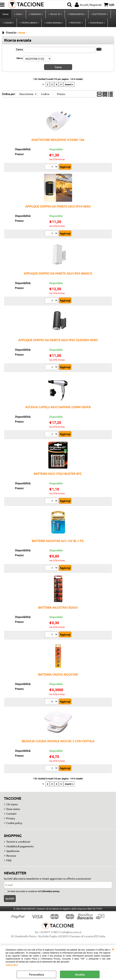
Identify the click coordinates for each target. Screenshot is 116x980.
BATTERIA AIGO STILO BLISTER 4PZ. (58, 473)
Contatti (11, 814)
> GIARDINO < (36, 14)
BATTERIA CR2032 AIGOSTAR (58, 674)
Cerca (19, 49)
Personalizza (36, 974)
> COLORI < (8, 23)
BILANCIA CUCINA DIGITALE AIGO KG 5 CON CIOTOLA (58, 741)
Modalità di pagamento (20, 846)
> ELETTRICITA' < (99, 14)
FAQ (9, 860)
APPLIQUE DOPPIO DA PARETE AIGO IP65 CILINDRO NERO (58, 340)
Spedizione (13, 851)
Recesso (11, 856)
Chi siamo (12, 804)
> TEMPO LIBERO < (29, 23)
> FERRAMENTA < (76, 14)
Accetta (80, 974)
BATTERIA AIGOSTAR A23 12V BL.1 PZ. (58, 541)
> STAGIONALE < (97, 23)
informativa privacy (51, 891)
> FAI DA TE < (55, 14)
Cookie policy (12, 965)
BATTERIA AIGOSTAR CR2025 (58, 607)
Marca (20, 58)
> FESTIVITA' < (76, 23)
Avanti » (69, 84)
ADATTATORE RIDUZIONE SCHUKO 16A (58, 140)
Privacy (11, 818)
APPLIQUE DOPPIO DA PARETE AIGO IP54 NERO (58, 206)
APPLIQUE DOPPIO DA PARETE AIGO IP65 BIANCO (58, 273)
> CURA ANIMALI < (54, 23)
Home (6, 14)
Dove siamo (13, 809)
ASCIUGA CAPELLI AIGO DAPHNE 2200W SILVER (58, 407)
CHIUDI (113, 949)
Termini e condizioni (18, 842)
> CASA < (19, 14)
